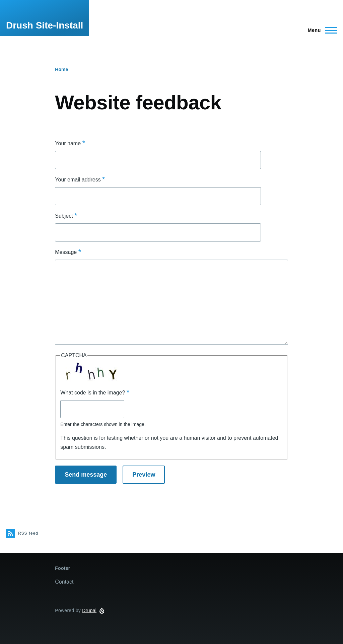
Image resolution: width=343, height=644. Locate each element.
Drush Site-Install (45, 25)
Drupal (89, 610)
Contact (64, 582)
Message (66, 252)
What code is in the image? (93, 393)
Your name (68, 143)
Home (61, 69)
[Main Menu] (320, 30)
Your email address (78, 180)
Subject (64, 216)
